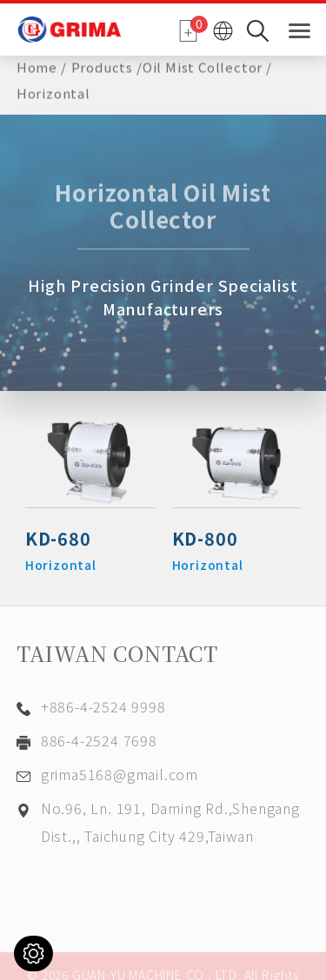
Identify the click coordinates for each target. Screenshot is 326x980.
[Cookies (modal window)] (33, 954)
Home (37, 66)
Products (102, 66)
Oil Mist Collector (203, 66)
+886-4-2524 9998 (103, 706)
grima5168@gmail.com (120, 774)
